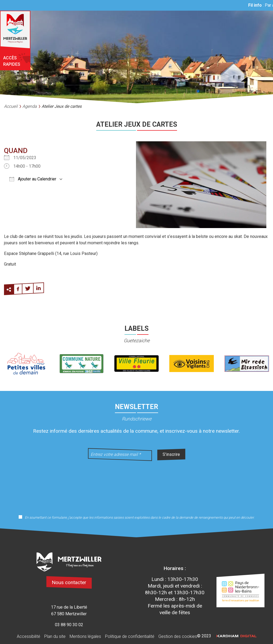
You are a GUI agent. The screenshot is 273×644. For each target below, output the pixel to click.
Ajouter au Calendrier (33, 179)
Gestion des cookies (178, 636)
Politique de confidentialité (130, 636)
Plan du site (55, 636)
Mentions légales (85, 636)
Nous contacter (69, 582)
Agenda (30, 106)
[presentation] (136, 484)
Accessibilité (29, 636)
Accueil (11, 106)
